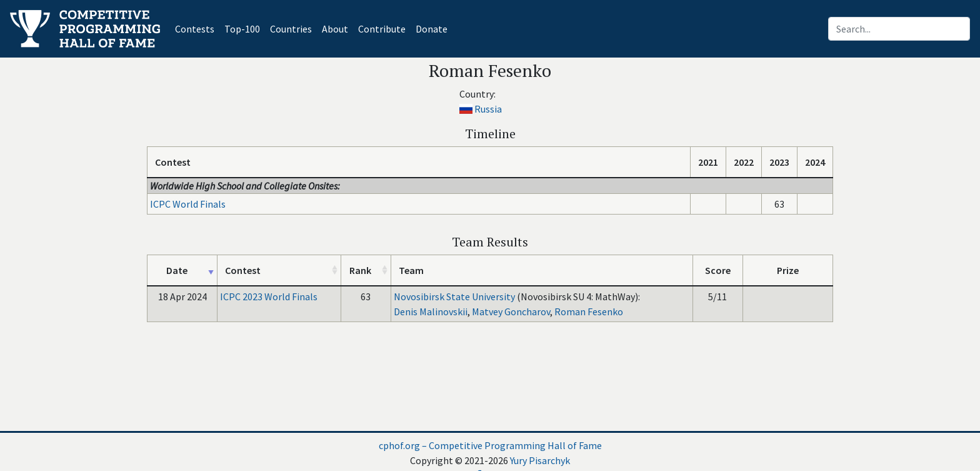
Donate (432, 29)
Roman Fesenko (589, 311)
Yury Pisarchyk (540, 460)
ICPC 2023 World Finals (269, 296)
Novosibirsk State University (454, 296)
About (335, 29)
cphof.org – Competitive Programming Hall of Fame (490, 445)
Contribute (382, 29)
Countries (291, 29)
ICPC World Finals (188, 204)
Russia (488, 109)
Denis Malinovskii (431, 311)
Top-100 (242, 29)
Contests (197, 28)
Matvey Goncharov (511, 311)
